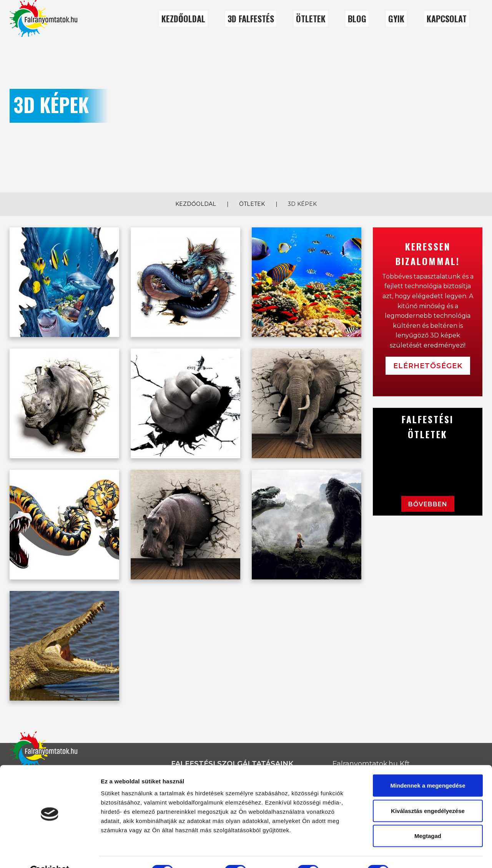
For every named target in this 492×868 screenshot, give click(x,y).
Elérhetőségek (428, 366)
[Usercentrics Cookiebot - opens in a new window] (50, 853)
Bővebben (428, 504)
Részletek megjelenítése (437, 853)
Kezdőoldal (183, 18)
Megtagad (428, 817)
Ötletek (252, 204)
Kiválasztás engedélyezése (428, 792)
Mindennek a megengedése (428, 767)
